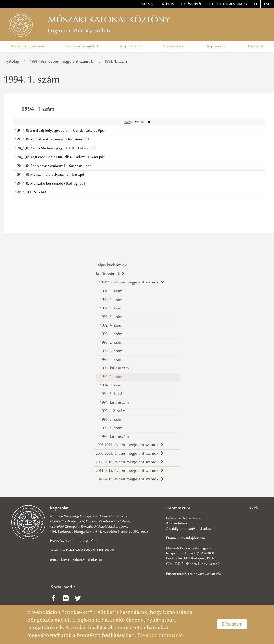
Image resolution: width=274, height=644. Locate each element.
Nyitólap (12, 62)
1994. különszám (115, 403)
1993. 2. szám (111, 343)
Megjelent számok (82, 47)
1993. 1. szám (111, 334)
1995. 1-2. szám (113, 411)
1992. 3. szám (111, 317)
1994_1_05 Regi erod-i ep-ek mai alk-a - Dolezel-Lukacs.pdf (60, 157)
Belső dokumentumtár (228, 4)
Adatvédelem (176, 524)
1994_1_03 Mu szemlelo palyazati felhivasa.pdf (50, 175)
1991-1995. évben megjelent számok (62, 62)
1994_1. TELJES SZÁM (31, 193)
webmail (148, 4)
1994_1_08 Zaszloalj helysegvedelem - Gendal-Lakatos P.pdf (60, 131)
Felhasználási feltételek (184, 519)
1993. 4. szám (111, 360)
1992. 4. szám (111, 326)
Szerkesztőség (174, 47)
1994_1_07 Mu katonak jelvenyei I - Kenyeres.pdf (52, 140)
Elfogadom (232, 624)
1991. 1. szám (111, 291)
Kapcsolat (256, 47)
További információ (160, 636)
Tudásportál (191, 4)
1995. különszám (115, 437)
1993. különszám (115, 368)
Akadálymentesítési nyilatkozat (190, 529)
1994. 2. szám (111, 386)
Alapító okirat (131, 47)
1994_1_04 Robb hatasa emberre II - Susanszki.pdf (53, 166)
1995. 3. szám (111, 420)
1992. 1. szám (111, 300)
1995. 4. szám (111, 428)
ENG (267, 4)
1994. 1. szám (116, 62)
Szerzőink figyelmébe (28, 47)
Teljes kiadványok (111, 265)
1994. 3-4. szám (113, 394)
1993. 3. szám (111, 351)
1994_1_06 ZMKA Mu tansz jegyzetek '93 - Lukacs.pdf (55, 148)
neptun (168, 4)
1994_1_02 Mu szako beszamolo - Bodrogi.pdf (50, 184)
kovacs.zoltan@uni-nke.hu (81, 560)
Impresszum (217, 47)
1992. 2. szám (111, 308)
